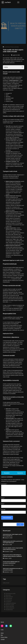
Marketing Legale (10, 605)
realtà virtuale (6, 583)
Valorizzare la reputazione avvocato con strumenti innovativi (13, 569)
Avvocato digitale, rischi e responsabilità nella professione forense (13, 549)
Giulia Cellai (7, 55)
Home (2, 633)
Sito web (3, 510)
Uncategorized (9, 609)
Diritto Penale (9, 598)
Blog (2, 635)
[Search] (20, 524)
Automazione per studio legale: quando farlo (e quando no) (13, 535)
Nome (3, 498)
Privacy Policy (4, 637)
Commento (4, 484)
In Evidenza (8, 601)
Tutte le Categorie (10, 608)
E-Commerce (7, 47)
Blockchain (8, 595)
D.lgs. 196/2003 (14, 307)
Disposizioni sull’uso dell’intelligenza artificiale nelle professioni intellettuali (12, 555)
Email (3, 504)
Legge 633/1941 (7, 279)
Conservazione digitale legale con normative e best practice (11, 562)
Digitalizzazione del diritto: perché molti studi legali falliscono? (13, 542)
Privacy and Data (15, 47)
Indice (6, 67)
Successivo (20, 473)
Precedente (7, 473)
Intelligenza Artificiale (11, 603)
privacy (10, 302)
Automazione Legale (11, 593)
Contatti (3, 639)
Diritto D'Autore (9, 597)
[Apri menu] (18, 2)
